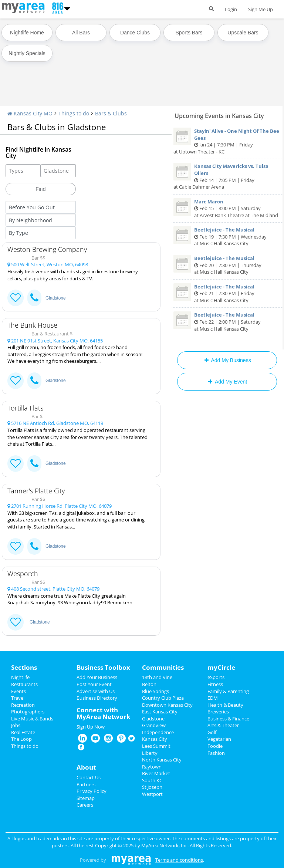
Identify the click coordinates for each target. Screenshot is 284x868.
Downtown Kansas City (167, 705)
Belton (149, 684)
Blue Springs (155, 691)
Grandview (154, 725)
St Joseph (152, 787)
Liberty (150, 753)
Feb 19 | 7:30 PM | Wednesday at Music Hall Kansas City (227, 237)
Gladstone (56, 298)
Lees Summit (156, 746)
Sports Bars (189, 33)
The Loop (21, 739)
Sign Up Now (91, 727)
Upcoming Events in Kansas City (219, 116)
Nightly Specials (27, 53)
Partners (86, 784)
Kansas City (155, 739)
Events (18, 691)
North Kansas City (162, 760)
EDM (213, 698)
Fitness (215, 684)
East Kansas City (160, 712)
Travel (18, 698)
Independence (158, 732)
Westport (152, 794)
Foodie (215, 746)
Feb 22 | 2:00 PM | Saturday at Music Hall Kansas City (227, 322)
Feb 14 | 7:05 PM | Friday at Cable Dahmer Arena (227, 176)
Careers (85, 805)
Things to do (74, 113)
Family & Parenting (228, 691)
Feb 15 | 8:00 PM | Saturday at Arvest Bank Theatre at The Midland (227, 208)
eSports (216, 677)
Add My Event (227, 382)
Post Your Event (94, 684)
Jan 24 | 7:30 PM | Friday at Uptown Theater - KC (227, 141)
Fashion (216, 753)
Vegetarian (219, 739)
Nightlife (20, 677)
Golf (212, 732)
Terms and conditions (179, 860)
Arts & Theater (223, 725)
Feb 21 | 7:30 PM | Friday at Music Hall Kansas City (227, 293)
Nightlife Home (27, 33)
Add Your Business (97, 677)
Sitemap (86, 798)
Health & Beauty (225, 705)
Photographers (28, 712)
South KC (152, 780)
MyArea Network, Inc (164, 845)
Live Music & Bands (32, 719)
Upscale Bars (243, 33)
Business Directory (97, 698)
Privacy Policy (92, 791)
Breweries (218, 712)
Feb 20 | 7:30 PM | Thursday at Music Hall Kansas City (227, 265)
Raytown (152, 767)
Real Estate (23, 732)
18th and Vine (157, 677)
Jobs (16, 725)
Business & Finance (228, 719)
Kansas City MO (30, 113)
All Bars (81, 33)
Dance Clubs (135, 33)
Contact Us (89, 777)
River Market (156, 773)
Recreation (23, 705)
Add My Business (227, 360)
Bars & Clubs (111, 113)
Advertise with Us (96, 691)
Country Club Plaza (163, 698)
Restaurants (24, 684)
